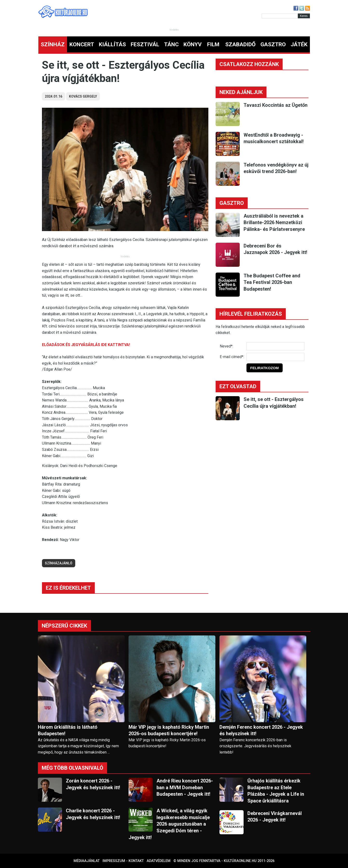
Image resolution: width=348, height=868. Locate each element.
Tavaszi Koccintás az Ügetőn (276, 105)
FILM (213, 44)
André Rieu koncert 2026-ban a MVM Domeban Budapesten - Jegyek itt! (185, 787)
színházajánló (59, 563)
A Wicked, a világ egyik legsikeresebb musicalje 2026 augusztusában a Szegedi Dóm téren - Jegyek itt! (169, 824)
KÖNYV (193, 44)
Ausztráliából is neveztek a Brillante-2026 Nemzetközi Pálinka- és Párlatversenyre (274, 223)
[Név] (275, 346)
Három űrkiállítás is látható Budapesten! (68, 730)
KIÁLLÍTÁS (112, 44)
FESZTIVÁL (145, 44)
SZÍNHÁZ (53, 44)
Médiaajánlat (87, 861)
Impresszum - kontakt (123, 861)
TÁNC (171, 44)
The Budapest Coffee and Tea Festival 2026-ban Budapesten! (272, 282)
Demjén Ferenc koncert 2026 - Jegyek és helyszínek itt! (261, 730)
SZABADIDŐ (240, 44)
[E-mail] (275, 357)
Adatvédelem (159, 861)
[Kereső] (280, 16)
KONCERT (82, 44)
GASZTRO (273, 44)
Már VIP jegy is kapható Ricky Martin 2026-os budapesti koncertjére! (169, 730)
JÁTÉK (299, 44)
